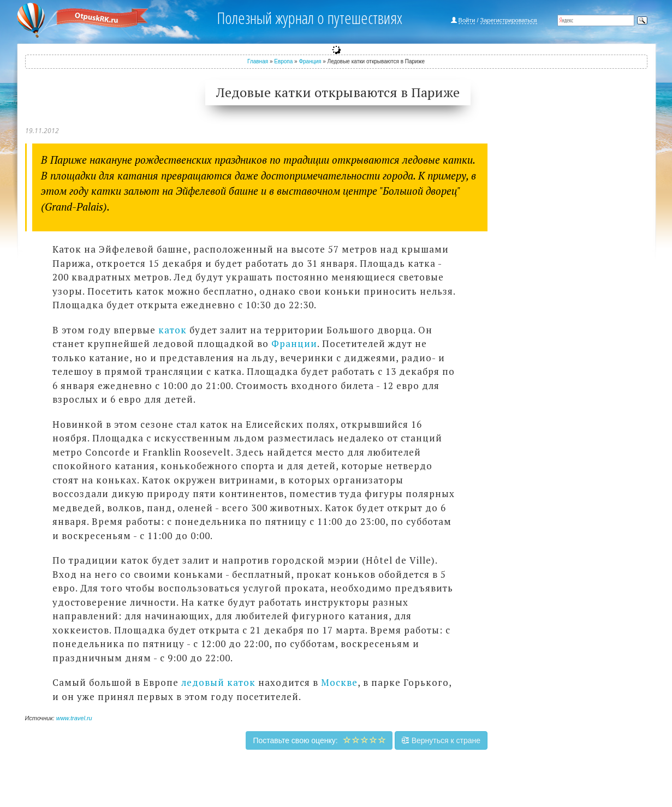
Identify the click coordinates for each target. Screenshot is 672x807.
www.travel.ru (74, 718)
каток (173, 330)
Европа (283, 61)
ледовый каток (218, 682)
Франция (310, 61)
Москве (339, 682)
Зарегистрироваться (509, 20)
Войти (467, 20)
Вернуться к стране (441, 740)
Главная (258, 61)
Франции (294, 343)
